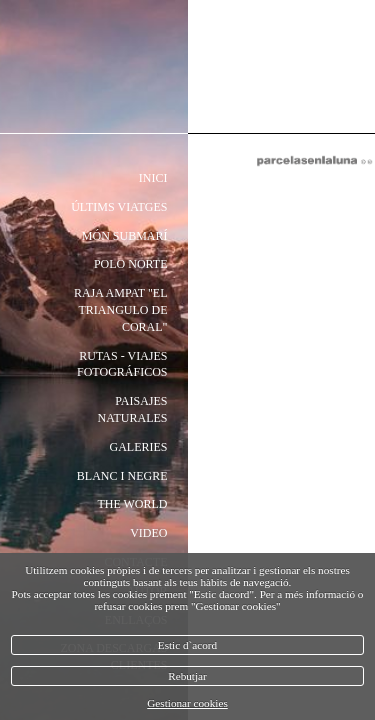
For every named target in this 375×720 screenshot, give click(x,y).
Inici (153, 178)
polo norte (131, 264)
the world (132, 504)
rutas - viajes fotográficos (122, 364)
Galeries (139, 447)
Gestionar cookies (187, 703)
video (148, 533)
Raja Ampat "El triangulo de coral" (121, 310)
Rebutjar (187, 676)
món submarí (125, 236)
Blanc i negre (122, 476)
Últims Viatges (119, 207)
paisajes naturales (132, 409)
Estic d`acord (187, 645)
